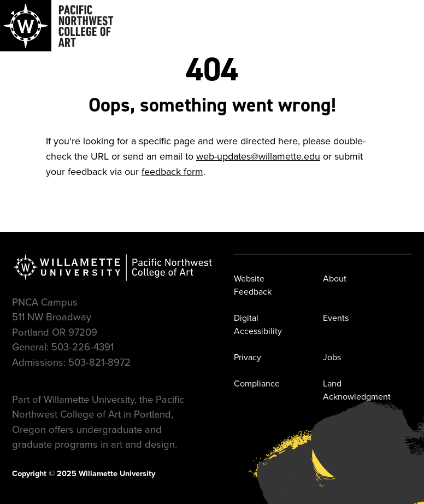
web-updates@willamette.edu (258, 156)
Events (336, 318)
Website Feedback (253, 285)
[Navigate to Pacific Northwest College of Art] (57, 26)
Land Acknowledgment (357, 390)
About (335, 279)
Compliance (257, 383)
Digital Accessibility (258, 324)
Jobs (332, 357)
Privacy (248, 357)
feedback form (172, 172)
